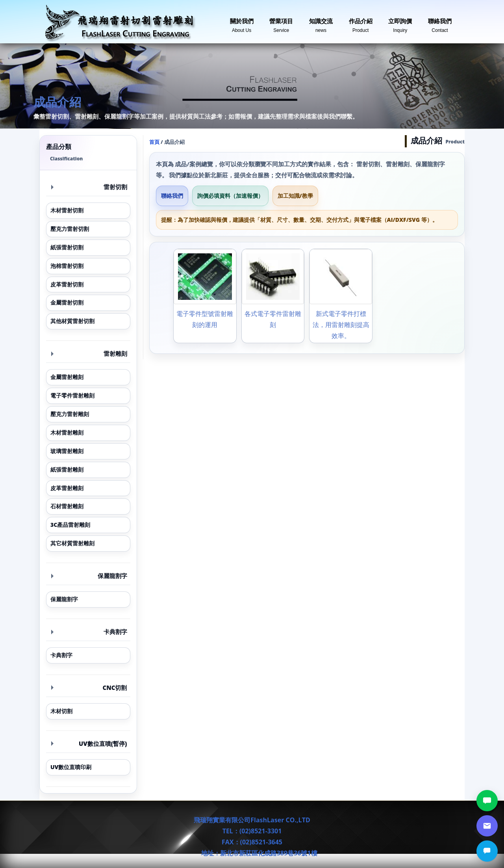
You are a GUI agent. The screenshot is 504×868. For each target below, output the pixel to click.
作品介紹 (361, 22)
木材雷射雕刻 (67, 432)
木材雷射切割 (67, 210)
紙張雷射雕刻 (67, 469)
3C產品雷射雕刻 (70, 525)
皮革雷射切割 (67, 284)
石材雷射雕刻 (67, 506)
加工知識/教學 (295, 196)
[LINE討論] (487, 801)
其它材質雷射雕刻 (72, 543)
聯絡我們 (440, 22)
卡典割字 (89, 632)
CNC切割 (89, 688)
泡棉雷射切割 (67, 266)
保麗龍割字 (89, 576)
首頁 (154, 142)
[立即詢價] (487, 851)
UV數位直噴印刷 (71, 767)
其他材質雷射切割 (72, 321)
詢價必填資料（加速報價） (230, 196)
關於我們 (242, 22)
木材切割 (61, 711)
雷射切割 (89, 187)
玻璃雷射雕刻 (67, 451)
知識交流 (321, 22)
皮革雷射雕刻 (67, 488)
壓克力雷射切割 (70, 229)
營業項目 (281, 22)
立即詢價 (400, 22)
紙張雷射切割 (67, 247)
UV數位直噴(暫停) (89, 743)
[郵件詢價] (487, 826)
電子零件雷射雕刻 (72, 395)
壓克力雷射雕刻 (70, 414)
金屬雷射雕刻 (67, 377)
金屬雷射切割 (67, 302)
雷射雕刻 (89, 353)
